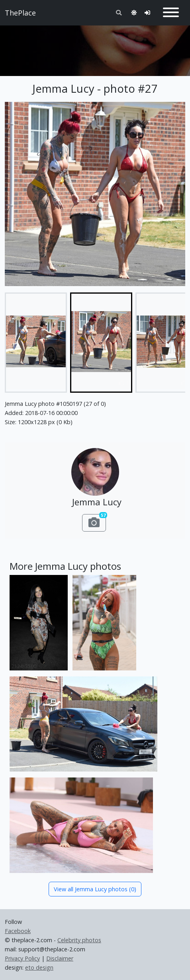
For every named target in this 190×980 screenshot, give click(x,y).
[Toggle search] (119, 13)
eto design (39, 967)
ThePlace (20, 13)
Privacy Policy (22, 958)
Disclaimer (60, 958)
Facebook (18, 931)
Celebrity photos (79, 940)
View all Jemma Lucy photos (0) (95, 889)
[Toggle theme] (134, 13)
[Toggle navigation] (171, 13)
